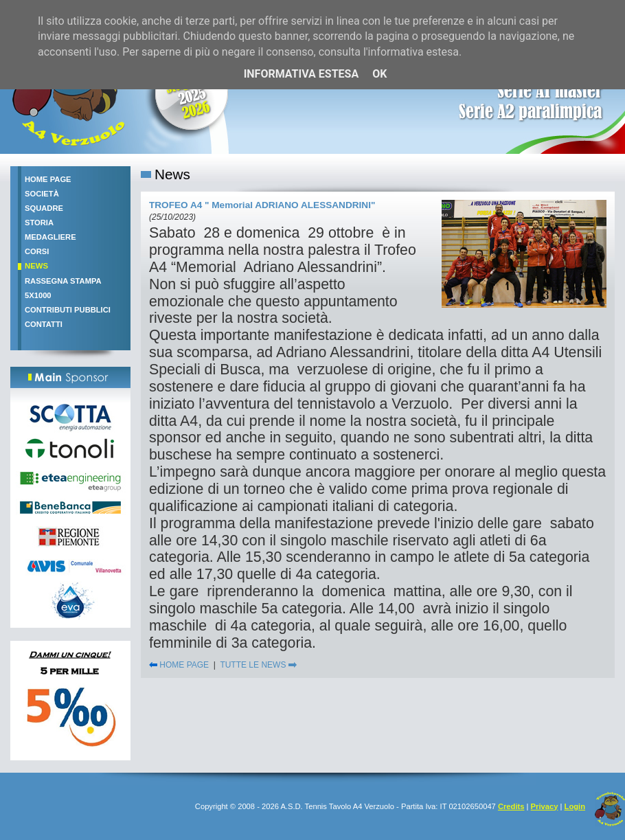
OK (379, 74)
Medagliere (50, 237)
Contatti (44, 324)
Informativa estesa (302, 74)
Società (42, 194)
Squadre (44, 208)
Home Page (48, 179)
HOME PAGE (179, 665)
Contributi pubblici (68, 310)
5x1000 (38, 295)
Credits (511, 806)
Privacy (545, 806)
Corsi (37, 251)
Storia (39, 223)
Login (575, 806)
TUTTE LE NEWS (258, 665)
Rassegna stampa (63, 281)
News (36, 266)
